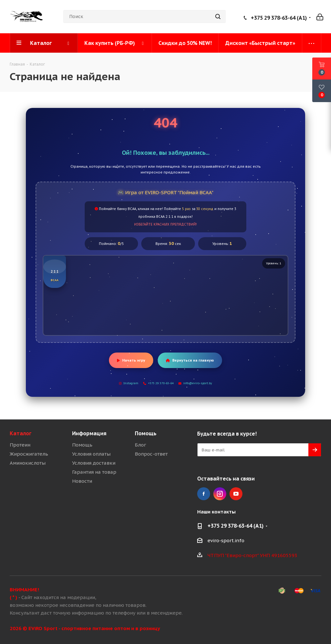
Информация (89, 433)
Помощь (82, 445)
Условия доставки (94, 463)
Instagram (129, 383)
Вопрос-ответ (151, 454)
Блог (140, 445)
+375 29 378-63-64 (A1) (279, 18)
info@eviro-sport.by (195, 383)
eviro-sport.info (226, 540)
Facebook (204, 494)
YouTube (236, 494)
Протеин (20, 445)
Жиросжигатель (29, 454)
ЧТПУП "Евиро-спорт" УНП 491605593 (252, 555)
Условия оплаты (91, 454)
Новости (82, 481)
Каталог (21, 433)
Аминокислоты (28, 463)
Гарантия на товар (94, 472)
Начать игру (131, 360)
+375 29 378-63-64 (158, 383)
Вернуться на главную (190, 360)
